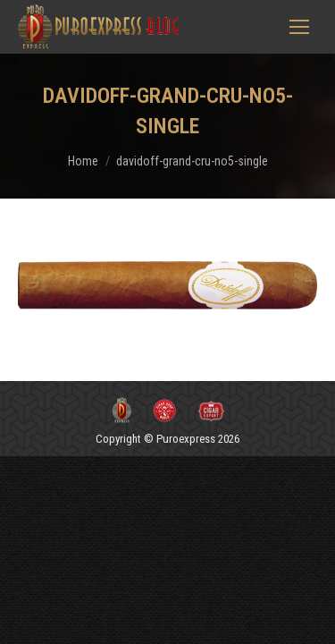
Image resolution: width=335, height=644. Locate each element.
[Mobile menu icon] (299, 27)
